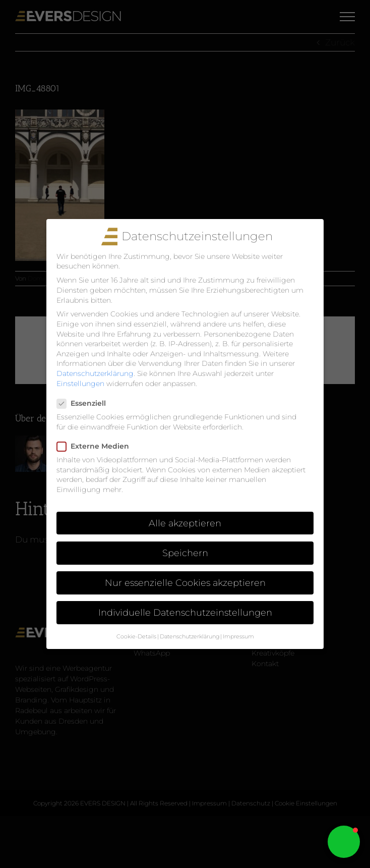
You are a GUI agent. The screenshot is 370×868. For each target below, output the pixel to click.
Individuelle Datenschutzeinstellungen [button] (185, 612)
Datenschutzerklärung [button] (190, 637)
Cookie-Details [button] (136, 637)
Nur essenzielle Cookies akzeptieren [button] (185, 583)
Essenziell (85, 403)
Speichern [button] (185, 553)
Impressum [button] (238, 637)
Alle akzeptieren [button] (185, 523)
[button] (344, 842)
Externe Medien (97, 446)
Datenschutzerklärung (95, 373)
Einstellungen (80, 384)
